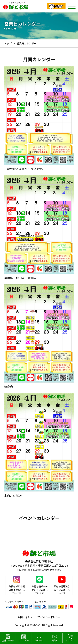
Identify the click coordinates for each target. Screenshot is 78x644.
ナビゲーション (72, 6)
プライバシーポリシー (48, 617)
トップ (8, 43)
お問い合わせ (25, 617)
